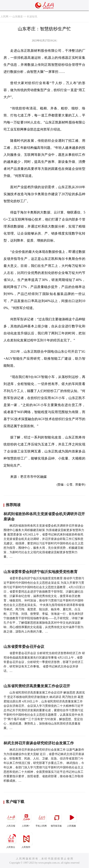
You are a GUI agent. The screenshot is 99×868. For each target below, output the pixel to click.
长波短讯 (32, 17)
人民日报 (11, 819)
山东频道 (18, 17)
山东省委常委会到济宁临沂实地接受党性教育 (41, 572)
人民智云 (11, 840)
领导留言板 (57, 819)
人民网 (4, 17)
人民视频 (72, 819)
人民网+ (26, 819)
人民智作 (26, 840)
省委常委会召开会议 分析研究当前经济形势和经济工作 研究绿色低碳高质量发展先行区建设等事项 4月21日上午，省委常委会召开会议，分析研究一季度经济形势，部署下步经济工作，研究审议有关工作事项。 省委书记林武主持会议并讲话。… (44, 662)
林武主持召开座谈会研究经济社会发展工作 (39, 743)
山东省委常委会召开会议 (24, 647)
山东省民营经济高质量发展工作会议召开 (37, 686)
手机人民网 (41, 819)
